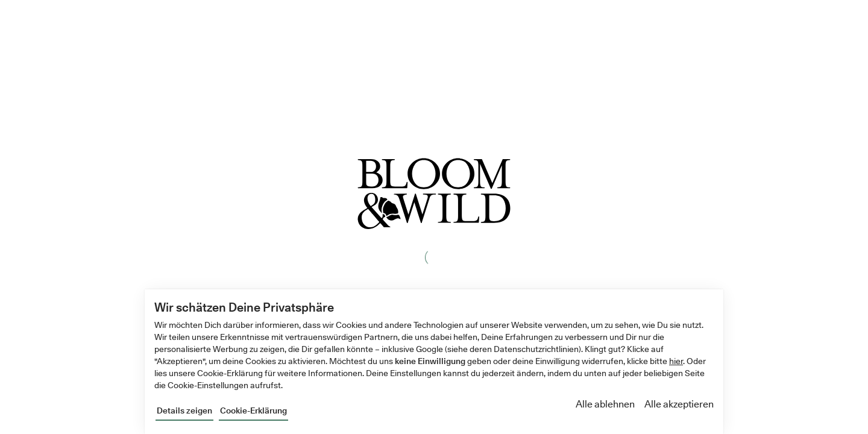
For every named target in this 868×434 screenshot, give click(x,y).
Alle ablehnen (605, 404)
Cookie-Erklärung (253, 410)
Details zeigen (184, 410)
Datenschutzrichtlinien (536, 349)
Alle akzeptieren (679, 404)
